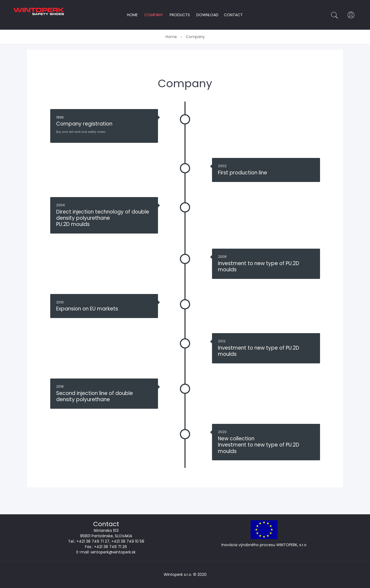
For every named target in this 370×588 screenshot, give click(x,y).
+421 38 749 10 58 (128, 541)
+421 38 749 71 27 (93, 541)
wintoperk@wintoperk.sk (113, 552)
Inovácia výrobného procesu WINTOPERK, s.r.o (264, 545)
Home (172, 37)
